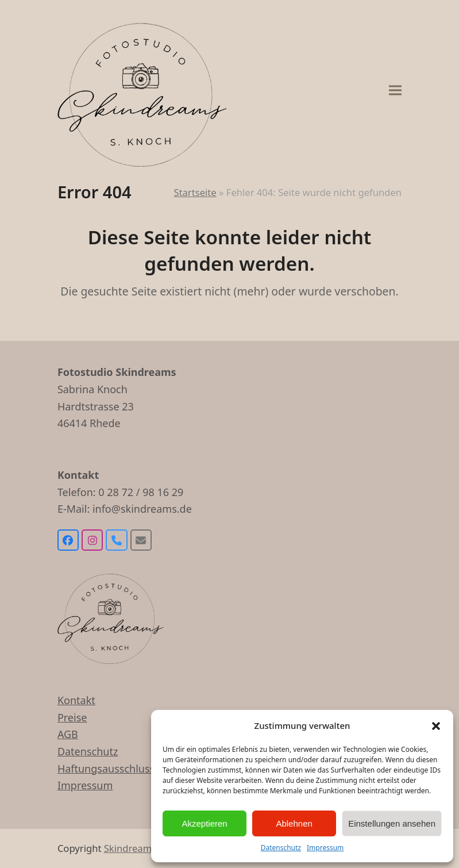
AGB (68, 734)
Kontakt (76, 700)
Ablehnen (294, 823)
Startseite (195, 192)
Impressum (325, 848)
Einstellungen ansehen (392, 823)
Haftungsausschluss (106, 769)
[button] (436, 726)
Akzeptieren (204, 823)
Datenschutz (281, 848)
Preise (72, 717)
